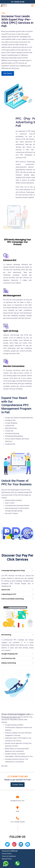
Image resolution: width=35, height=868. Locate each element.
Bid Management (12, 296)
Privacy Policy (7, 854)
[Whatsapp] (7, 864)
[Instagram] (14, 845)
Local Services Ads (8, 658)
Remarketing (6, 635)
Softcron (14, 851)
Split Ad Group (11, 331)
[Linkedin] (21, 845)
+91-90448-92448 (18, 2)
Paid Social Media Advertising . (13, 599)
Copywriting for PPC (9, 594)
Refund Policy (7, 859)
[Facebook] (28, 845)
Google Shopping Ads (10, 654)
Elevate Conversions (14, 366)
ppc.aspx (4, 766)
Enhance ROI (10, 260)
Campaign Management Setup (13, 570)
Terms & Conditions (9, 856)
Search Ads (6, 590)
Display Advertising (9, 663)
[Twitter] (7, 845)
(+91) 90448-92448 (18, 822)
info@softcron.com (17, 801)
